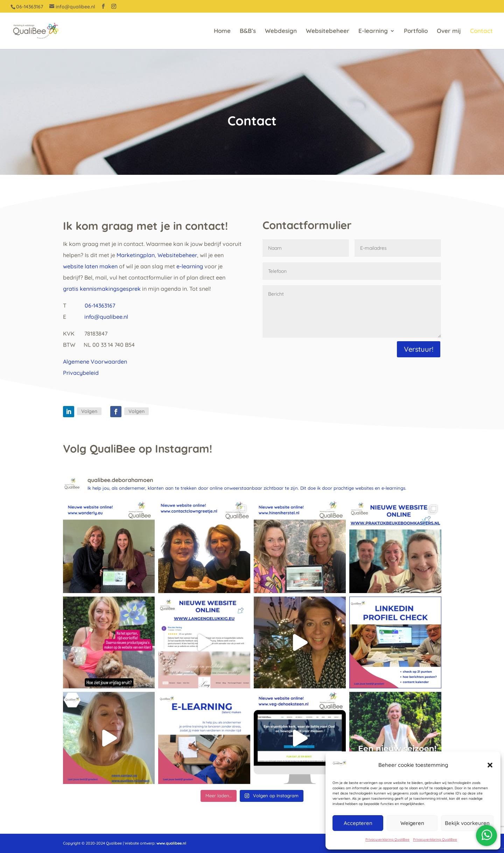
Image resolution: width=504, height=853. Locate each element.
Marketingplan (136, 255)
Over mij (449, 31)
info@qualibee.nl (106, 317)
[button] (490, 765)
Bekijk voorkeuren (467, 823)
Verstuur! (419, 349)
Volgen (89, 411)
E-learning (373, 31)
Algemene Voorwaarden (95, 362)
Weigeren (412, 823)
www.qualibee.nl (171, 843)
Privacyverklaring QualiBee (387, 840)
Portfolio (416, 31)
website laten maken (90, 266)
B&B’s (248, 31)
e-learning (189, 266)
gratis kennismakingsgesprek (102, 289)
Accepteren (358, 823)
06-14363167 (100, 305)
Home (222, 31)
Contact (481, 31)
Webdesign (281, 31)
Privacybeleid (81, 373)
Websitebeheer (328, 31)
